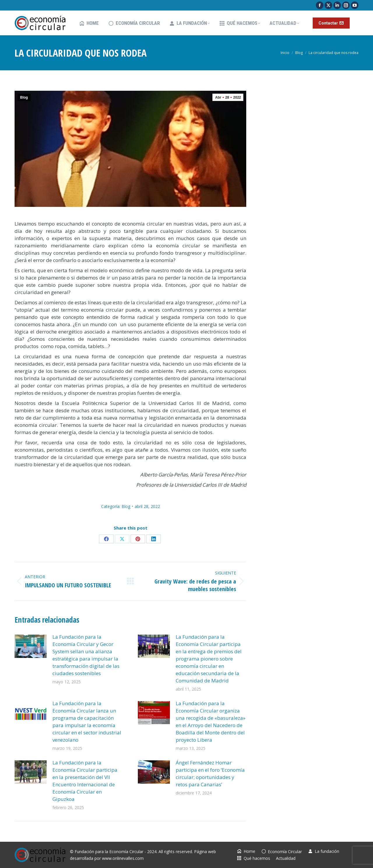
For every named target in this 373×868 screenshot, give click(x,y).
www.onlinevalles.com (123, 858)
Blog (24, 97)
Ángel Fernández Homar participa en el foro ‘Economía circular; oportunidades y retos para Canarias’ (210, 773)
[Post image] (31, 646)
